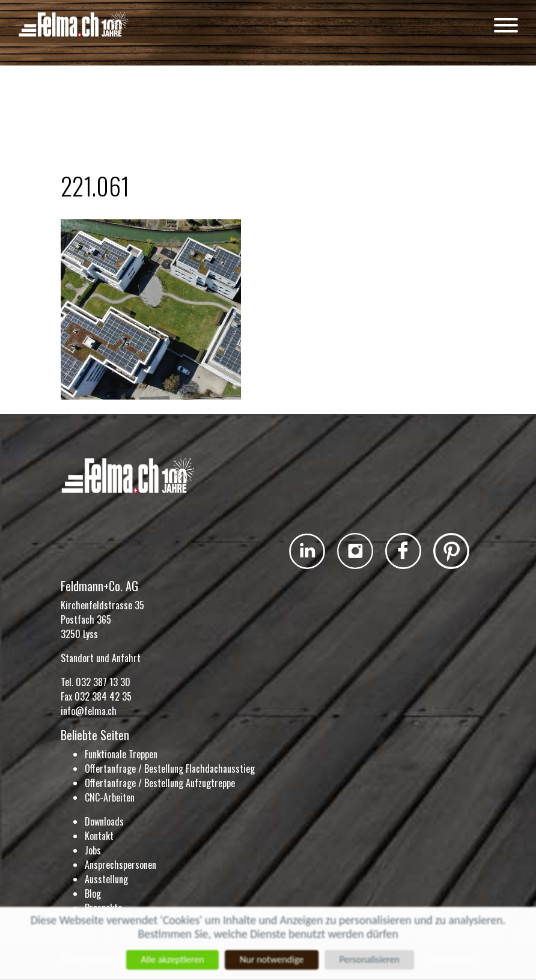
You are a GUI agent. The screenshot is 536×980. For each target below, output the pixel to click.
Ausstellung (106, 879)
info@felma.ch (89, 711)
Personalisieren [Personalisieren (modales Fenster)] (371, 960)
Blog (93, 893)
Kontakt (99, 836)
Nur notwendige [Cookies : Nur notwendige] (272, 960)
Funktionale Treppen (121, 754)
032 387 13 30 (103, 682)
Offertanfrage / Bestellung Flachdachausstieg (170, 768)
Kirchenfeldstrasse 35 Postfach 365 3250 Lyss (102, 619)
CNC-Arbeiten (110, 797)
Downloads (104, 821)
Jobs (93, 850)
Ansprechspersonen (120, 865)
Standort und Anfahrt (101, 658)
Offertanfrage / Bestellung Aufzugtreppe (160, 783)
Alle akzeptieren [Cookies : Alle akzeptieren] (171, 960)
